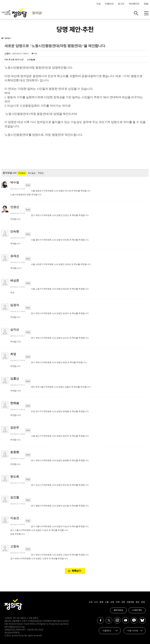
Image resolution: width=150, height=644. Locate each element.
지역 (118, 602)
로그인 (121, 4)
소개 (90, 602)
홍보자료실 (118, 610)
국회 (123, 602)
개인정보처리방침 (12, 633)
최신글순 (32, 173)
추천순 (41, 173)
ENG (146, 4)
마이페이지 (134, 4)
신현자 (7, 54)
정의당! (7, 38)
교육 (112, 602)
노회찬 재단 (137, 610)
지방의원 (130, 602)
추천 (28, 185)
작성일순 (22, 173)
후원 (143, 602)
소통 (107, 602)
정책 (101, 602)
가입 (98, 4)
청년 (137, 602)
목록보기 (76, 571)
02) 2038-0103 (19, 630)
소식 (96, 602)
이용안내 (109, 4)
